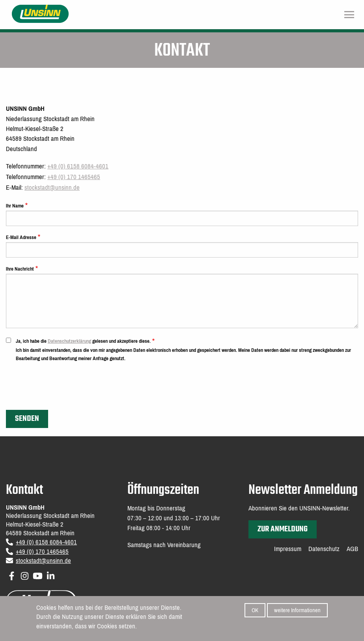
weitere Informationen (297, 612)
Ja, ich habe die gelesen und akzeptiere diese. (83, 341)
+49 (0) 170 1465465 (74, 177)
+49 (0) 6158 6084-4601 (78, 166)
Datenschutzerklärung (69, 341)
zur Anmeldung (283, 529)
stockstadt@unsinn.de (52, 188)
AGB (352, 549)
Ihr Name (15, 206)
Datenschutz (324, 549)
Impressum (288, 549)
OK (255, 612)
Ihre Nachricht (20, 269)
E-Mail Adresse (21, 237)
